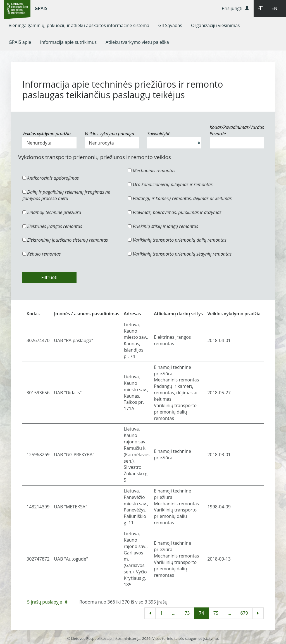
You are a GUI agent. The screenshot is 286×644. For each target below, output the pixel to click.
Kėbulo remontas (41, 254)
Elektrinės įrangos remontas (52, 226)
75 (216, 613)
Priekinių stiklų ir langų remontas (163, 226)
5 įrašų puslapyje (47, 602)
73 (187, 613)
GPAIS (41, 8)
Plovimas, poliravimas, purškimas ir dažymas (175, 212)
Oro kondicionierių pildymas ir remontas (170, 184)
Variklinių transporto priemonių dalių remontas (177, 240)
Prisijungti (235, 8)
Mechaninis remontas (152, 170)
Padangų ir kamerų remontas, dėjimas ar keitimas (180, 198)
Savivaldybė (159, 134)
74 (201, 613)
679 (244, 613)
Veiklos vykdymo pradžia (47, 134)
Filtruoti (49, 277)
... (174, 613)
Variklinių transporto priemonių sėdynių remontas (180, 254)
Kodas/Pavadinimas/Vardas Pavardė (237, 130)
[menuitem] (79, 25)
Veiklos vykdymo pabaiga (110, 134)
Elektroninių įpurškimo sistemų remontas (65, 240)
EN (274, 8)
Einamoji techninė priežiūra (52, 212)
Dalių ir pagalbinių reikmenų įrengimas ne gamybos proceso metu (66, 195)
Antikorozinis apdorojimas (51, 178)
